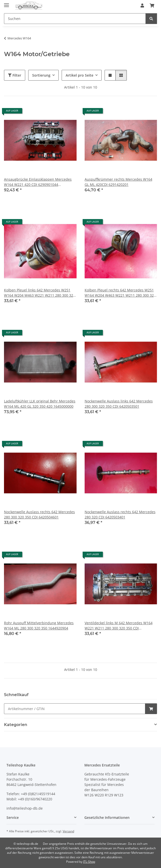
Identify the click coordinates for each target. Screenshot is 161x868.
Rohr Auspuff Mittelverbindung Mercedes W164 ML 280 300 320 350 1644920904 (39, 625)
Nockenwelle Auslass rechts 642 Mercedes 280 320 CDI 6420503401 (120, 514)
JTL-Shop (89, 862)
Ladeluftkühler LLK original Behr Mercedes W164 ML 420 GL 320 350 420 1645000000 (40, 404)
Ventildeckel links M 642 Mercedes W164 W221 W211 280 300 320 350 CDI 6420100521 (119, 626)
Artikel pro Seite (80, 75)
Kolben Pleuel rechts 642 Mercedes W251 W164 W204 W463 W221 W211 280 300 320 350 (120, 293)
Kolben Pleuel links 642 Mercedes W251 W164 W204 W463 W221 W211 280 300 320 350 (40, 293)
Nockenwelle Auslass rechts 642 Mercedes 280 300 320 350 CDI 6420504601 (39, 514)
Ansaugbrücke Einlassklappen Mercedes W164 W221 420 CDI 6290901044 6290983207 (38, 182)
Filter (15, 75)
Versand (68, 831)
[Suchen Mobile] (75, 19)
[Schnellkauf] (75, 709)
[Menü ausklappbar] (6, 3)
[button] (142, 5)
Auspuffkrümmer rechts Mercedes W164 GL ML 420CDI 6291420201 (118, 182)
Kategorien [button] (16, 725)
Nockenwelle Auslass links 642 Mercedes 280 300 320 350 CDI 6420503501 (119, 404)
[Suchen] (151, 19)
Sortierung (41, 75)
